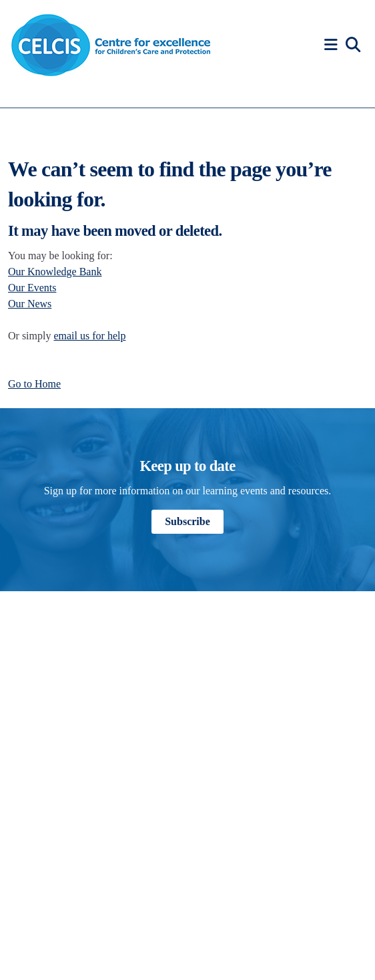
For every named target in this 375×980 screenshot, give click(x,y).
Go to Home (34, 384)
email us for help (89, 336)
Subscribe (187, 521)
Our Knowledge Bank (55, 272)
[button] (333, 45)
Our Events (32, 288)
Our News (30, 304)
